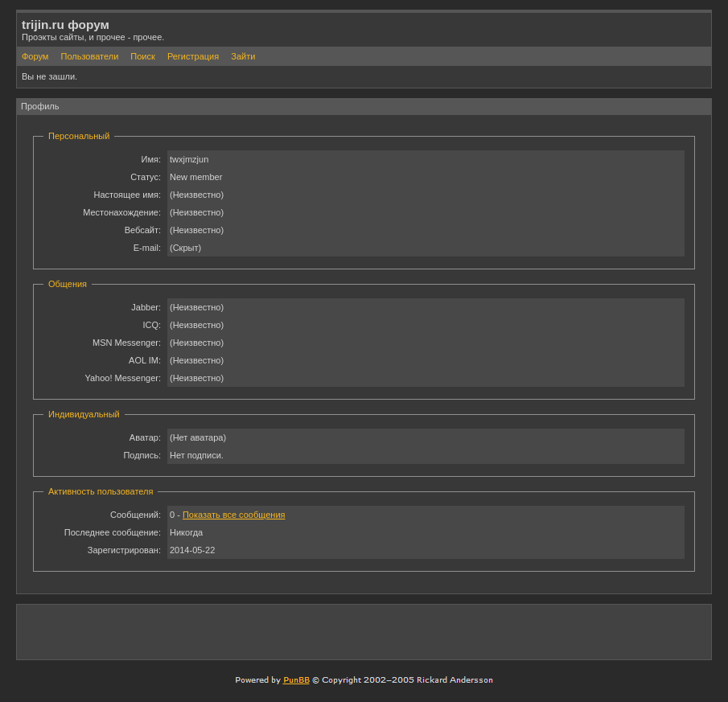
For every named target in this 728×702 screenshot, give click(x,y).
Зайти (243, 56)
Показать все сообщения (234, 515)
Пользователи (89, 56)
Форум (35, 56)
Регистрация (193, 56)
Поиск (142, 56)
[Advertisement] (518, 631)
